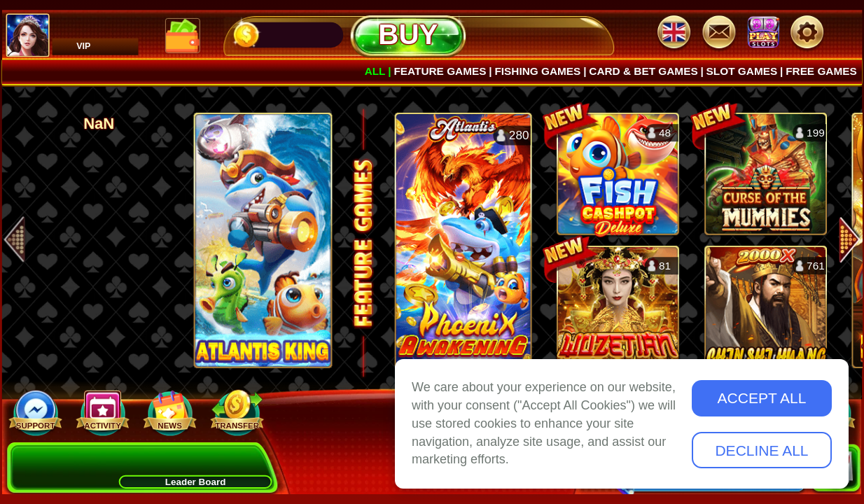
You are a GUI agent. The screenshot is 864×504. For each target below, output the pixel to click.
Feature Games (440, 71)
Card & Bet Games (643, 71)
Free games (821, 71)
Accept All (762, 398)
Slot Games (742, 71)
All (375, 71)
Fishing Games (537, 71)
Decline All (761, 450)
